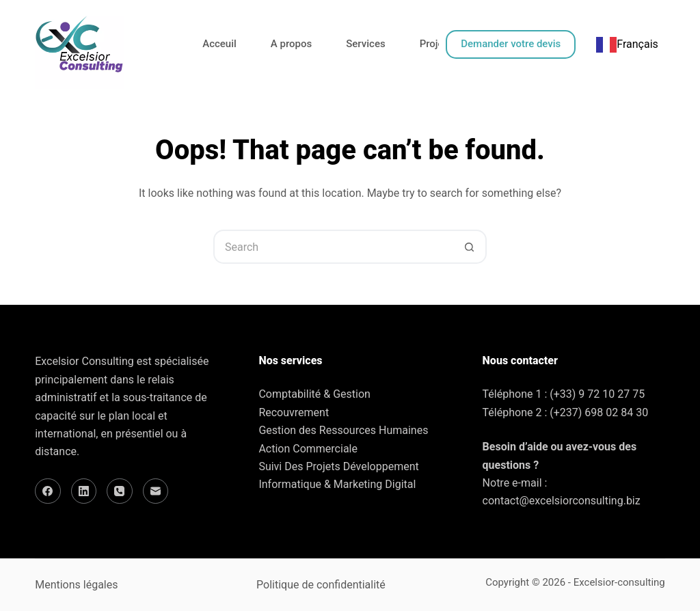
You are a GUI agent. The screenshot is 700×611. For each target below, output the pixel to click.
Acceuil (219, 44)
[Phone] (120, 491)
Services (365, 44)
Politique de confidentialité (321, 585)
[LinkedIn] (84, 491)
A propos (291, 44)
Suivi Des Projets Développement (338, 466)
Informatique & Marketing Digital (337, 484)
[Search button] (470, 247)
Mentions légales (76, 585)
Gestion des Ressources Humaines (343, 430)
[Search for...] (333, 247)
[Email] (156, 491)
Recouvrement (294, 412)
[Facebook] (48, 491)
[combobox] (627, 44)
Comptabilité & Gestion (314, 394)
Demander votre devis (511, 44)
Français (627, 44)
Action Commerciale (308, 449)
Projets (436, 44)
